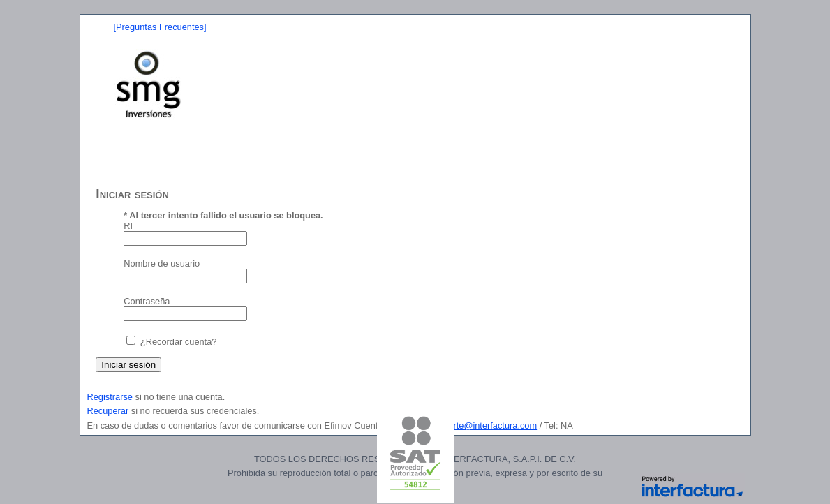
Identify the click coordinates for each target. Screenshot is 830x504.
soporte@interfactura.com (486, 425)
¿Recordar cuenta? (179, 342)
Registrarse (110, 397)
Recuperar (108, 411)
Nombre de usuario (162, 264)
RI (128, 226)
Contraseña (147, 301)
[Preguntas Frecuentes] (160, 27)
